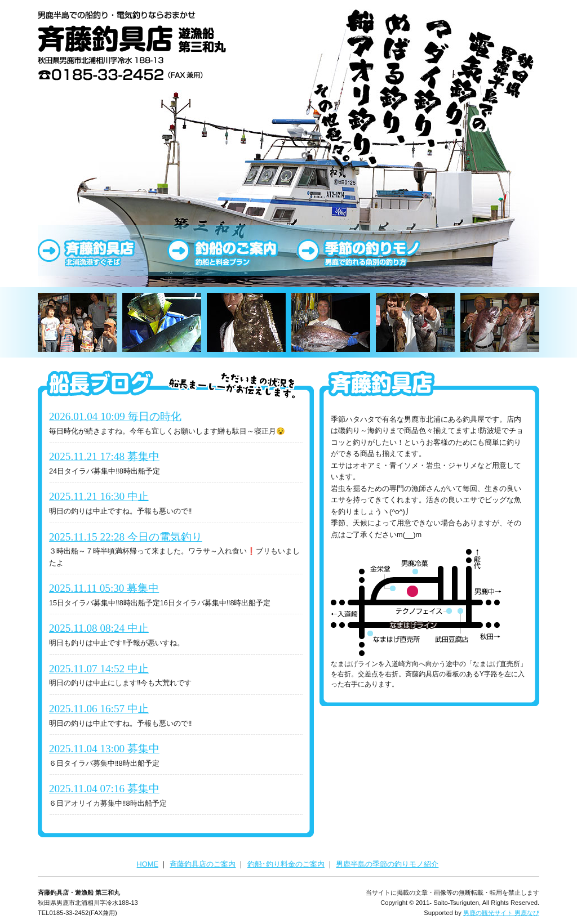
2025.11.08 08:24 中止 (99, 628)
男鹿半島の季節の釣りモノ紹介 (387, 864)
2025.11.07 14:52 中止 (99, 669)
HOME (148, 864)
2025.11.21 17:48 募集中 (104, 456)
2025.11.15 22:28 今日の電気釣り (126, 537)
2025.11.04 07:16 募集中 (104, 789)
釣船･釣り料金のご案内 (286, 864)
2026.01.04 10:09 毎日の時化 (115, 416)
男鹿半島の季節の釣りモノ (362, 251)
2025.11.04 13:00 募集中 (104, 749)
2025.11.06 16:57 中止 (99, 709)
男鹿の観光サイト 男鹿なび (501, 913)
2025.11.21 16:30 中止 (99, 496)
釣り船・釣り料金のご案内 (232, 251)
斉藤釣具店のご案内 (103, 251)
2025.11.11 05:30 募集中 (104, 588)
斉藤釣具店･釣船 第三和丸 (134, 48)
